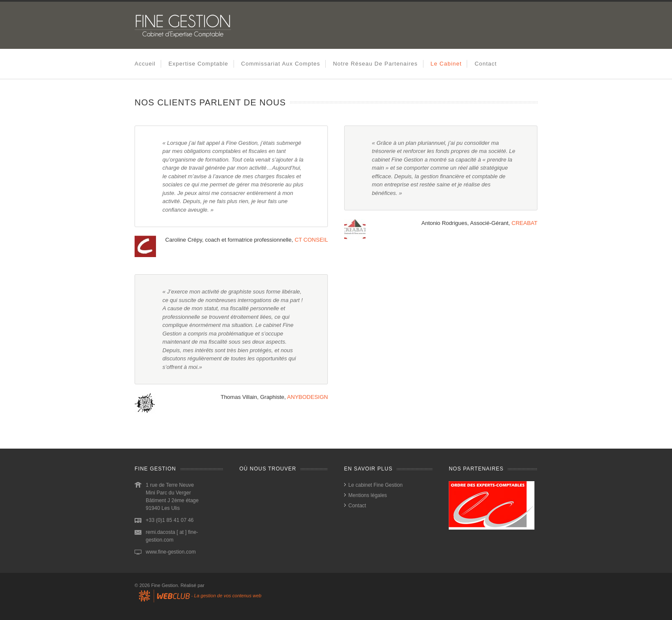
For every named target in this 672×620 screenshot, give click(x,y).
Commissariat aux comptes (281, 64)
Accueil (145, 64)
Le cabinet (446, 64)
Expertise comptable (198, 64)
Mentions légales (368, 495)
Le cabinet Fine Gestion (376, 485)
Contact (486, 64)
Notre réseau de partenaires (375, 64)
